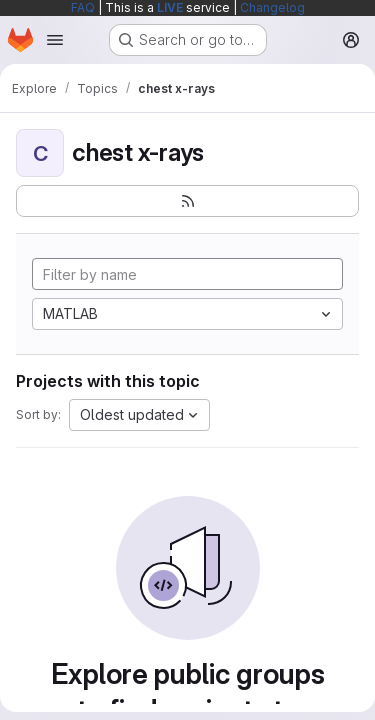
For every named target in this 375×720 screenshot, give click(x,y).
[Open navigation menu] (55, 40)
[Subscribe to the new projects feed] (187, 201)
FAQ (83, 7)
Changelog (272, 7)
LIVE (170, 7)
